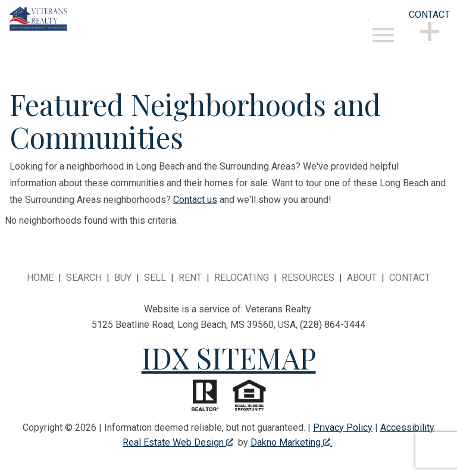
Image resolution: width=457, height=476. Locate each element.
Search (84, 278)
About (362, 278)
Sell (155, 278)
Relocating (242, 278)
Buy (123, 278)
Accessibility (407, 428)
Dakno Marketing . (291, 442)
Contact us (195, 200)
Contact (410, 278)
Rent (190, 278)
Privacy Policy (343, 428)
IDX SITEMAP (229, 358)
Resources (308, 278)
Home (40, 278)
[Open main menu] (383, 35)
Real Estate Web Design (178, 442)
